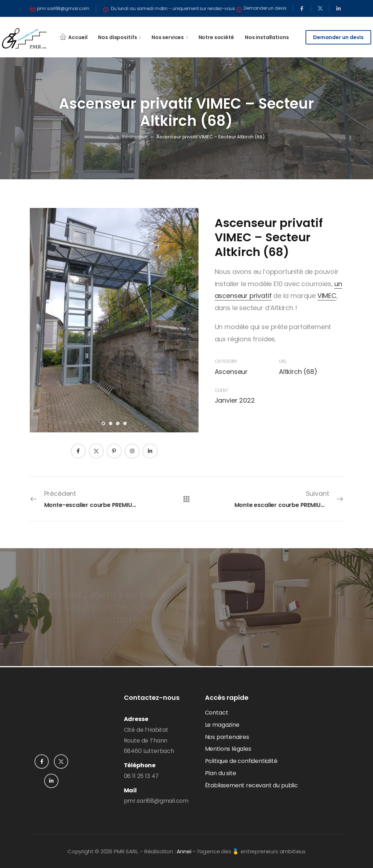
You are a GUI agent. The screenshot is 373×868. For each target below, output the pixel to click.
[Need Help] (60, 9)
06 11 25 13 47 (141, 776)
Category (226, 361)
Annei (184, 851)
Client (222, 390)
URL (283, 361)
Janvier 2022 (235, 400)
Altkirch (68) (298, 372)
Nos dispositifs (117, 37)
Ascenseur (231, 372)
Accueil (78, 37)
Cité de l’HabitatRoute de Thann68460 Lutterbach (149, 741)
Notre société (216, 37)
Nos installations (267, 37)
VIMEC (327, 296)
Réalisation (135, 137)
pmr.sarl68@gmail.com (156, 801)
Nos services (168, 37)
